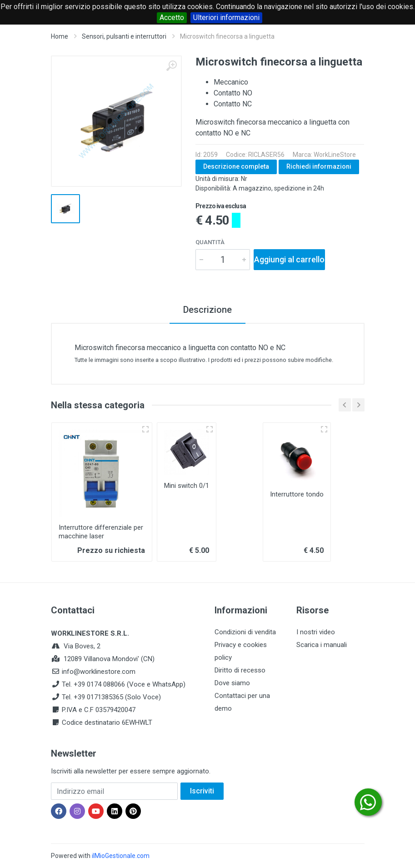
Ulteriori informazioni (226, 18)
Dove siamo (232, 683)
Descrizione (207, 310)
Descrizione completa (236, 166)
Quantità (210, 242)
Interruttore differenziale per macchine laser (101, 532)
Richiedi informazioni (319, 166)
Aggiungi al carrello (289, 259)
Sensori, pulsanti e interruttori (124, 36)
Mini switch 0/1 (187, 486)
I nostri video (316, 632)
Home (60, 36)
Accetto (172, 18)
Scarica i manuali (322, 645)
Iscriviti (202, 791)
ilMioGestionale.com (121, 856)
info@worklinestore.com (99, 672)
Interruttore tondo (297, 494)
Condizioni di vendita (245, 632)
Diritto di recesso (240, 670)
